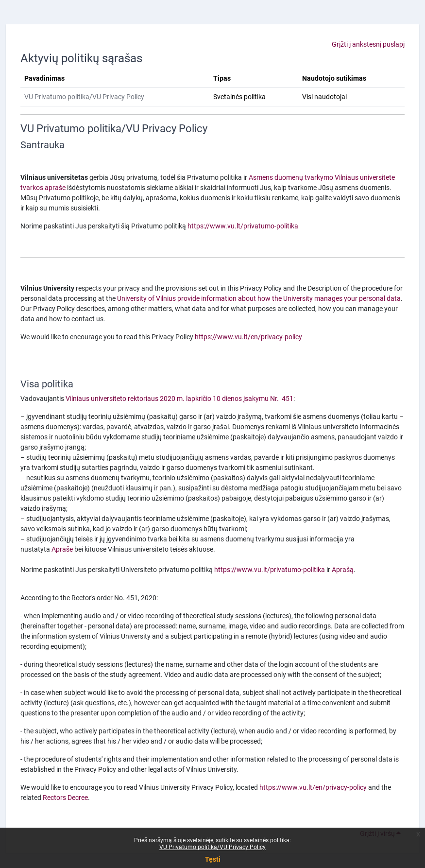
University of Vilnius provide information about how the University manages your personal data (259, 298)
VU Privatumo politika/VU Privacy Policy (212, 847)
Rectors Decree (65, 798)
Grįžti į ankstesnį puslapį (368, 44)
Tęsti (213, 859)
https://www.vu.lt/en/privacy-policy (248, 337)
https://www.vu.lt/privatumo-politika (243, 226)
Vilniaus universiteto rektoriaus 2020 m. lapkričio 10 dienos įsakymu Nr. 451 (179, 399)
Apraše (62, 549)
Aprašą (343, 570)
